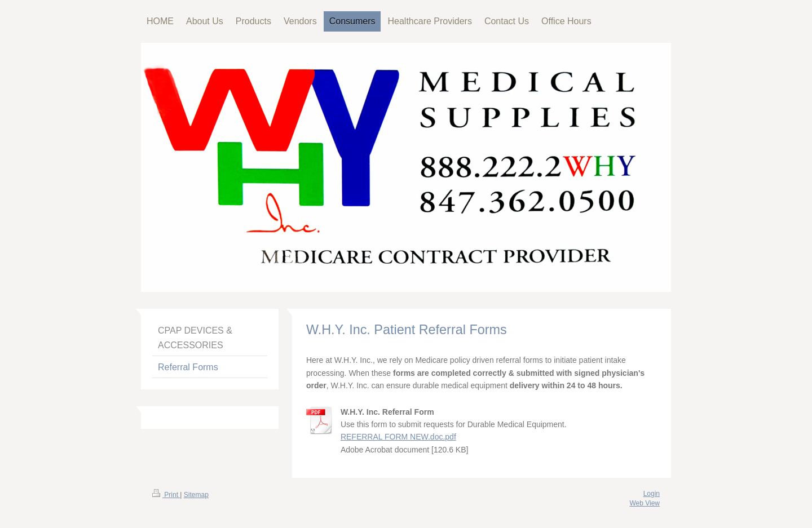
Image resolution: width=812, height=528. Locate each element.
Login (652, 494)
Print (166, 495)
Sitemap (196, 495)
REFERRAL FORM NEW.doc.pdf (398, 437)
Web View (645, 503)
